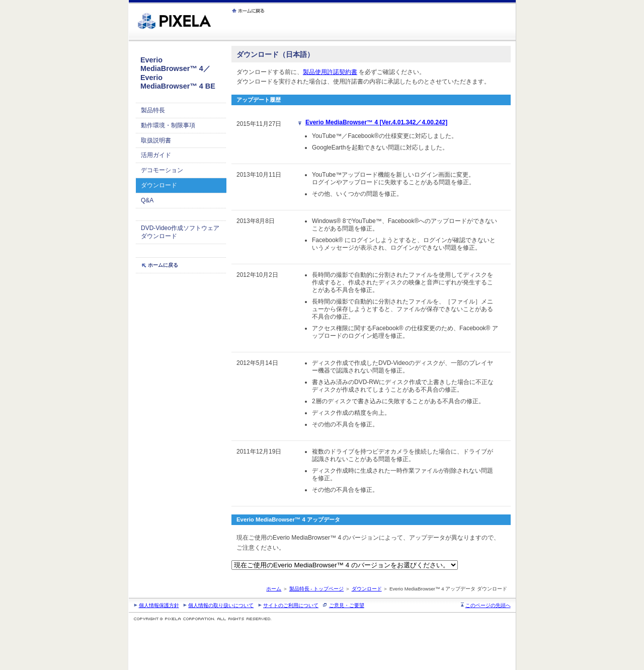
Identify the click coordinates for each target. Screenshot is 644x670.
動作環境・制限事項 (168, 125)
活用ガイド (156, 155)
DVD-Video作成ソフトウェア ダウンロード (180, 232)
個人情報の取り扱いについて (221, 605)
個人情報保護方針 (159, 605)
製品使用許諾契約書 (330, 72)
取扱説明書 (156, 140)
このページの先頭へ (488, 605)
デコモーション (162, 170)
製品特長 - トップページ (317, 589)
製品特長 (153, 110)
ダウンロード (159, 185)
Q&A (147, 200)
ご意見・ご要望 (347, 605)
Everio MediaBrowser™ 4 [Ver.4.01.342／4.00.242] (376, 122)
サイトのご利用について (291, 605)
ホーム (274, 589)
